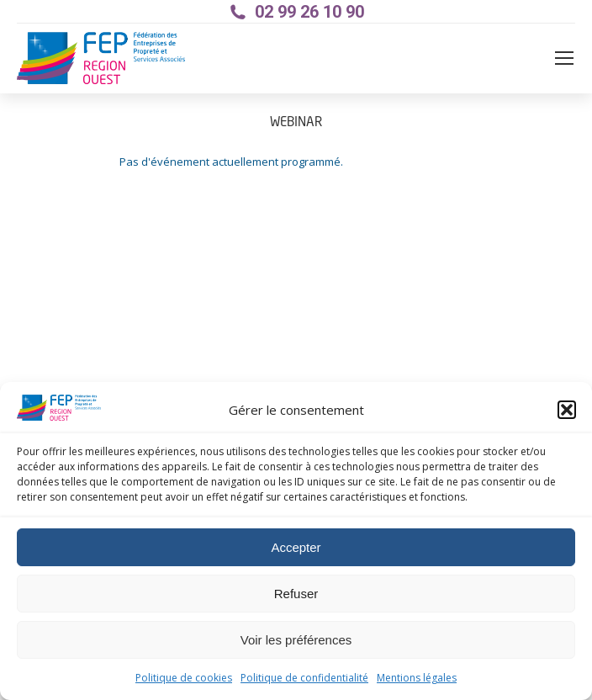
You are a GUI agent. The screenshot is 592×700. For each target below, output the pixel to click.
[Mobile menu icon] (564, 58)
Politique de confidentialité (304, 679)
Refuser (296, 594)
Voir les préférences (296, 640)
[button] (567, 410)
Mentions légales (417, 679)
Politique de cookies (184, 679)
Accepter (296, 547)
